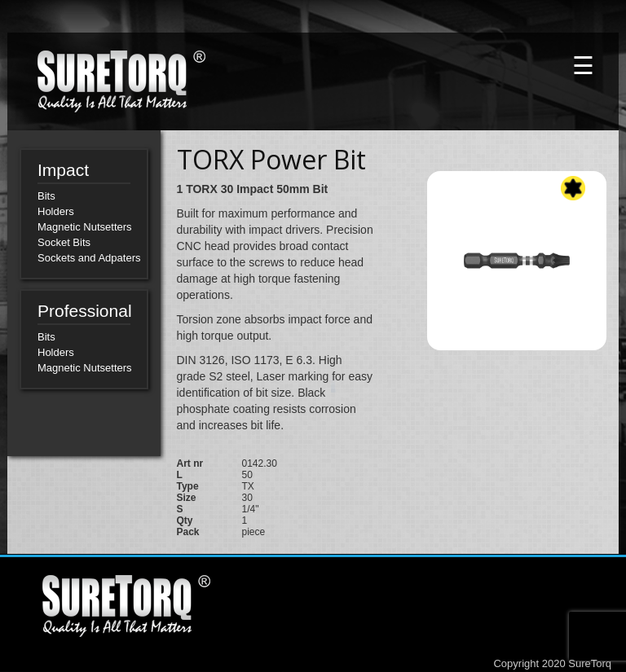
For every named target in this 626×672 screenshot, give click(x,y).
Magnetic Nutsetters (85, 227)
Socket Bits (64, 242)
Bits (46, 196)
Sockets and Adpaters (89, 258)
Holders (56, 211)
